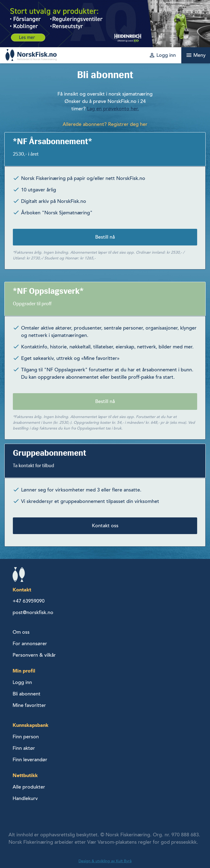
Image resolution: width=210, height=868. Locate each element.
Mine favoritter (29, 705)
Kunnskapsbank (30, 725)
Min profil (24, 671)
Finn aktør (24, 748)
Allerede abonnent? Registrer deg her (105, 124)
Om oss (21, 632)
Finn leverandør (30, 760)
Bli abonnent (27, 694)
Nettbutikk (25, 775)
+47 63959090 (29, 601)
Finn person (26, 737)
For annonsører (30, 644)
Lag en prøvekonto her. (113, 109)
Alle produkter (29, 787)
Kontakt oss (105, 526)
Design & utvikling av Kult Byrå (105, 861)
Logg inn (22, 682)
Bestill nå (105, 237)
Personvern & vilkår (34, 655)
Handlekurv (25, 798)
